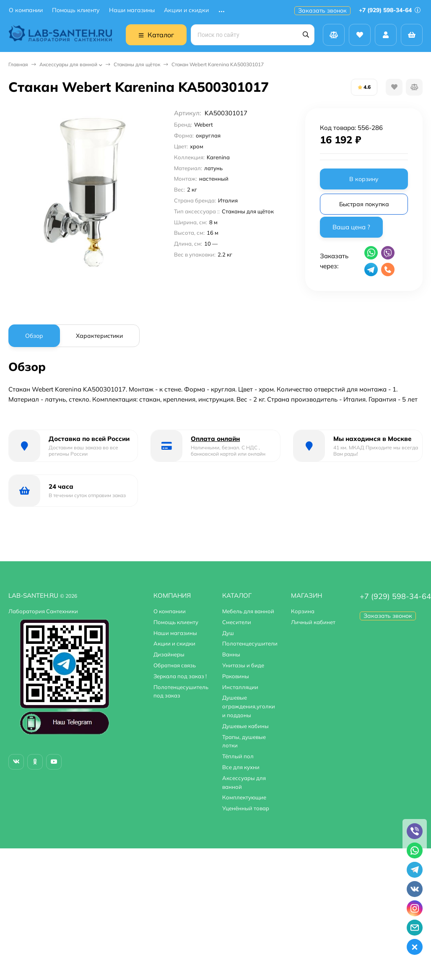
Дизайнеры (169, 654)
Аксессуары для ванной (68, 64)
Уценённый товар (246, 808)
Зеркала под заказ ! (180, 676)
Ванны (231, 654)
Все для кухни (241, 767)
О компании (26, 10)
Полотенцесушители (250, 643)
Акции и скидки (186, 10)
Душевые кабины (245, 726)
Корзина (303, 611)
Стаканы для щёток (137, 64)
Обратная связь (175, 665)
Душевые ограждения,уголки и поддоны (249, 706)
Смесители (237, 622)
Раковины (236, 676)
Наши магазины (132, 10)
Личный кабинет (313, 622)
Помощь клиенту (76, 10)
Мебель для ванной (248, 611)
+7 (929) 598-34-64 (390, 10)
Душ (228, 633)
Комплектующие (244, 797)
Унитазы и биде (243, 665)
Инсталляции (240, 687)
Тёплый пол (238, 756)
